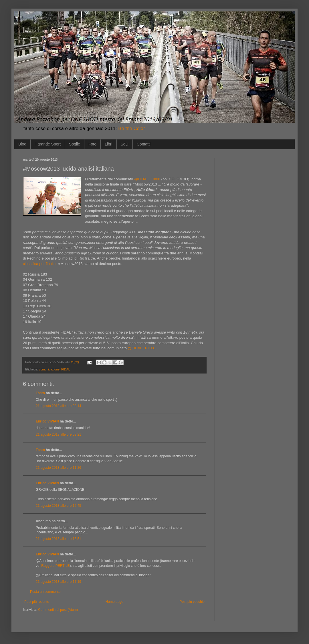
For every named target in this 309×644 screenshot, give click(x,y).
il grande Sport (48, 144)
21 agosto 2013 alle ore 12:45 (59, 506)
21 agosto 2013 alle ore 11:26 (59, 468)
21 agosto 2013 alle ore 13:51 (59, 539)
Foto (92, 144)
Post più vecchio (192, 602)
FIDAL (66, 369)
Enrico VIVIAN (47, 421)
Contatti (144, 144)
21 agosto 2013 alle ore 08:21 (59, 434)
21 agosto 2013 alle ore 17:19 (59, 582)
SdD (125, 144)
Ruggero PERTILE (55, 566)
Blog (22, 144)
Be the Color (131, 128)
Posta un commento (45, 592)
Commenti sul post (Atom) (58, 610)
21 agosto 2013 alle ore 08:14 (59, 406)
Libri (108, 144)
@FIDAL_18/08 (147, 179)
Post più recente (37, 602)
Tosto (40, 393)
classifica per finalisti (40, 264)
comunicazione (49, 369)
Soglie (75, 144)
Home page (114, 602)
